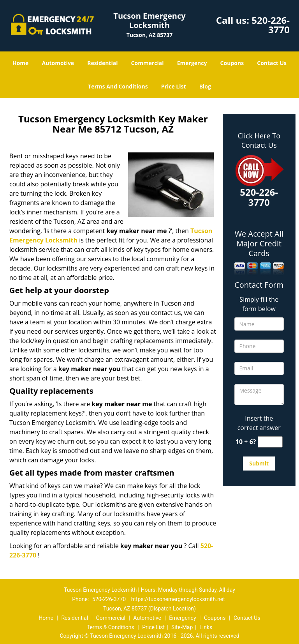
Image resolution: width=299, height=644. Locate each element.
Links (206, 627)
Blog (205, 86)
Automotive (58, 63)
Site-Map (182, 627)
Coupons (232, 63)
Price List (174, 86)
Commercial (148, 63)
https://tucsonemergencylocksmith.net (178, 599)
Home (20, 63)
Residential (102, 63)
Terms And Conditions (118, 86)
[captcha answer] (270, 442)
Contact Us (272, 63)
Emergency (192, 63)
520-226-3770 (271, 25)
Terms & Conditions (111, 627)
